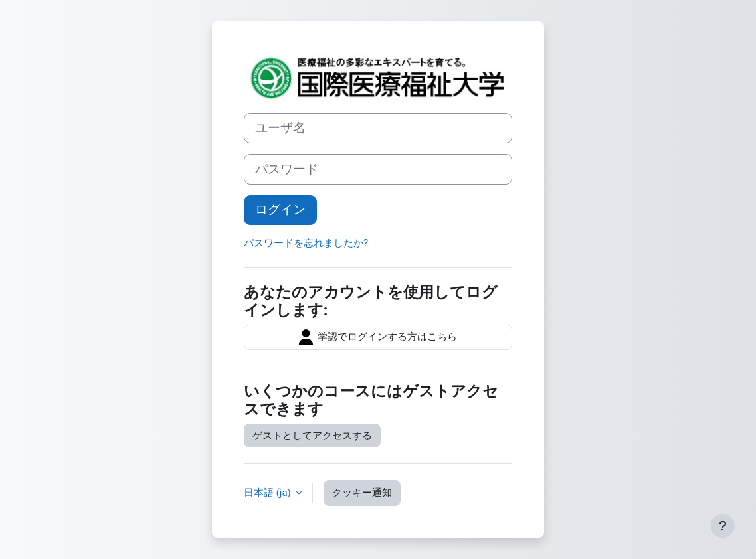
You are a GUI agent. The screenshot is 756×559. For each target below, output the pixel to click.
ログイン (280, 210)
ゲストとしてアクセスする (312, 436)
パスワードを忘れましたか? (306, 243)
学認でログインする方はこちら (378, 337)
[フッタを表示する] (723, 526)
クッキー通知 (362, 493)
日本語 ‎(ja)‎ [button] (268, 493)
